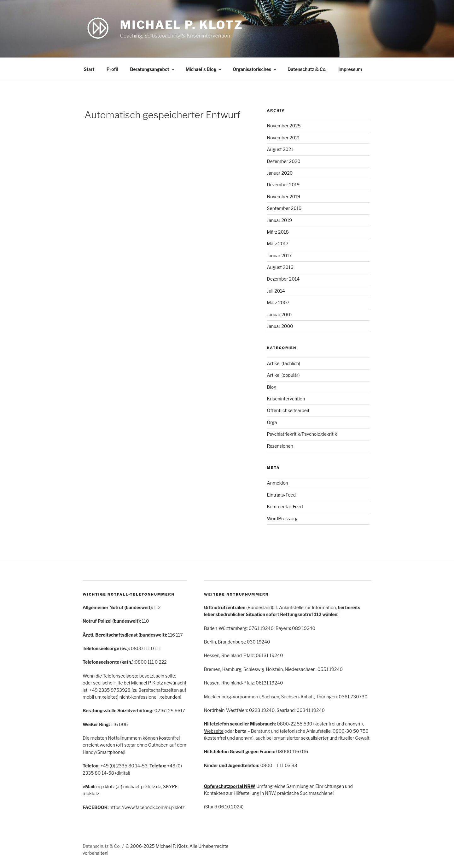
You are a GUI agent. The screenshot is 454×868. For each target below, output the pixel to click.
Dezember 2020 (284, 161)
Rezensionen (280, 446)
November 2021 (284, 138)
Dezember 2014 (283, 279)
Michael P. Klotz (182, 25)
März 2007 (278, 303)
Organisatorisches (255, 69)
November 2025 (284, 126)
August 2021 (280, 149)
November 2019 (284, 197)
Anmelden (278, 483)
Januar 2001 (280, 315)
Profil (112, 69)
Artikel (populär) (283, 375)
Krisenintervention (286, 399)
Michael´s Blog (204, 69)
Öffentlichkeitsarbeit (288, 410)
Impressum (350, 69)
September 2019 (284, 208)
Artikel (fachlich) (284, 363)
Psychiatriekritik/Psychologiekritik (302, 434)
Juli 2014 (276, 291)
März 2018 (278, 232)
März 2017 (278, 244)
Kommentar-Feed (285, 507)
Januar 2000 (280, 326)
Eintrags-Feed (281, 495)
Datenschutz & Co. (307, 69)
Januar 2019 (280, 220)
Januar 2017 (279, 256)
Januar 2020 (280, 173)
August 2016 (280, 267)
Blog (272, 387)
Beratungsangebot (153, 69)
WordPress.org (282, 518)
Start (89, 69)
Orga (272, 422)
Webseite (214, 731)
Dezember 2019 (283, 185)
